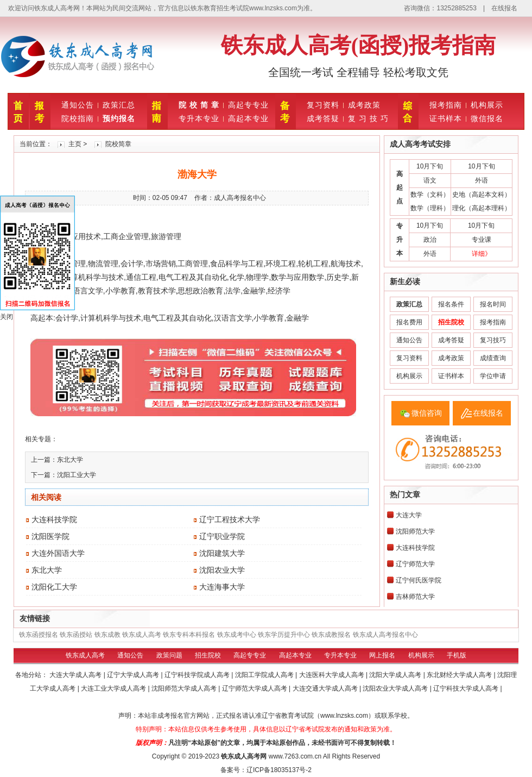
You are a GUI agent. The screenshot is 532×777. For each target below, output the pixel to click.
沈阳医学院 (50, 536)
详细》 (482, 254)
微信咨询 (427, 413)
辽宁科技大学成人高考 (467, 688)
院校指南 (78, 118)
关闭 (7, 317)
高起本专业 (248, 118)
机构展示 (487, 105)
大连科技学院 (54, 519)
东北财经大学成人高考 (460, 675)
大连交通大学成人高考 (326, 688)
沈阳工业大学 (77, 475)
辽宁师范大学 (415, 564)
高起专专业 (248, 105)
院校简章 (118, 144)
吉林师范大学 (415, 597)
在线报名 (504, 8)
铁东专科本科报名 (189, 635)
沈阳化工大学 (54, 587)
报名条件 (451, 304)
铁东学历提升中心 (284, 635)
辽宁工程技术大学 (230, 519)
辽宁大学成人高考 (134, 675)
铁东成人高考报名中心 (385, 635)
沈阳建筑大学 (222, 553)
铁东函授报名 (39, 635)
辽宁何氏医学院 (419, 580)
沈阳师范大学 (415, 531)
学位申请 (493, 376)
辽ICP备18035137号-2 (279, 770)
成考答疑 (323, 118)
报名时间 (493, 304)
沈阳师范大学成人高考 (185, 688)
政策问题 (169, 655)
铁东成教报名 (331, 635)
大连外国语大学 (58, 553)
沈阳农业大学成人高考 (396, 688)
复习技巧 (493, 340)
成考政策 (364, 105)
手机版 (457, 655)
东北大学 (70, 460)
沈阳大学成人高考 (396, 675)
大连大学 (409, 515)
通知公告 (78, 105)
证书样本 (446, 118)
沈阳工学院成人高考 (265, 675)
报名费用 (409, 322)
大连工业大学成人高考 (114, 688)
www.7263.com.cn (295, 756)
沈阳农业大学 (222, 570)
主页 (75, 144)
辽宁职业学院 (222, 536)
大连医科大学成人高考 (332, 675)
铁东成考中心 (237, 635)
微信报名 (487, 118)
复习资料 (323, 105)
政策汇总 (119, 105)
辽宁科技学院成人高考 (198, 675)
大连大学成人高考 (76, 675)
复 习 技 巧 (368, 118)
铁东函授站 (76, 635)
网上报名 (382, 655)
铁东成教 (107, 635)
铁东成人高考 (142, 635)
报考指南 (446, 105)
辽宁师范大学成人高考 (255, 688)
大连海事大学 (222, 587)
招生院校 (208, 655)
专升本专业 (199, 118)
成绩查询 (493, 358)
